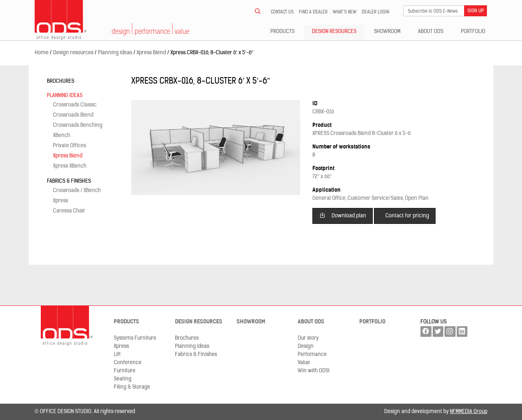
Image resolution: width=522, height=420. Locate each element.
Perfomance (312, 355)
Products (282, 32)
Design (306, 346)
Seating (123, 379)
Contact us (282, 12)
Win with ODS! (314, 371)
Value (304, 363)
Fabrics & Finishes (69, 181)
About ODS (431, 32)
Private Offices (70, 146)
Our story (308, 338)
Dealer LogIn (375, 12)
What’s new (345, 12)
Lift (117, 355)
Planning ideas (65, 96)
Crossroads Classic (75, 105)
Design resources (334, 32)
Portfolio (473, 32)
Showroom (387, 32)
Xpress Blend (68, 156)
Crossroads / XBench (77, 191)
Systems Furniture (135, 338)
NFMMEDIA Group (469, 412)
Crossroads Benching (78, 125)
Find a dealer (313, 12)
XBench (62, 136)
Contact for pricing (407, 216)
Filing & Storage (132, 387)
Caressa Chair (69, 211)
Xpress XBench (70, 166)
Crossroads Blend (73, 115)
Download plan (343, 215)
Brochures (61, 81)
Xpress (61, 201)
